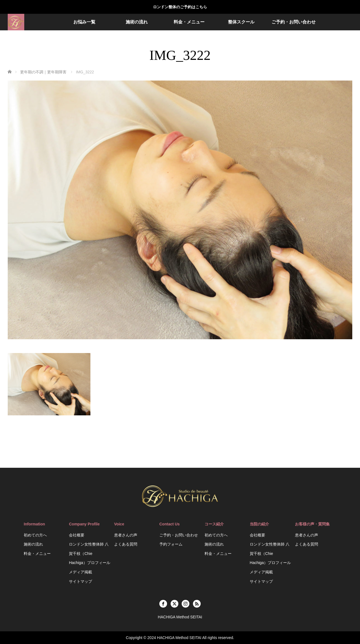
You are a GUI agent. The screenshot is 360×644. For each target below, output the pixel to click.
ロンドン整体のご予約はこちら (180, 7)
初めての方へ (35, 535)
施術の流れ (137, 22)
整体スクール (241, 22)
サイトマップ (80, 581)
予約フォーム (171, 544)
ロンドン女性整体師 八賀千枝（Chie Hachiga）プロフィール (89, 553)
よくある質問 (126, 544)
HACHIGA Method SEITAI (179, 638)
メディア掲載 (80, 572)
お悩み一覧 (84, 22)
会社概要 (77, 535)
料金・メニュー (189, 22)
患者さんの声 (126, 535)
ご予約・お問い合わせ (294, 22)
